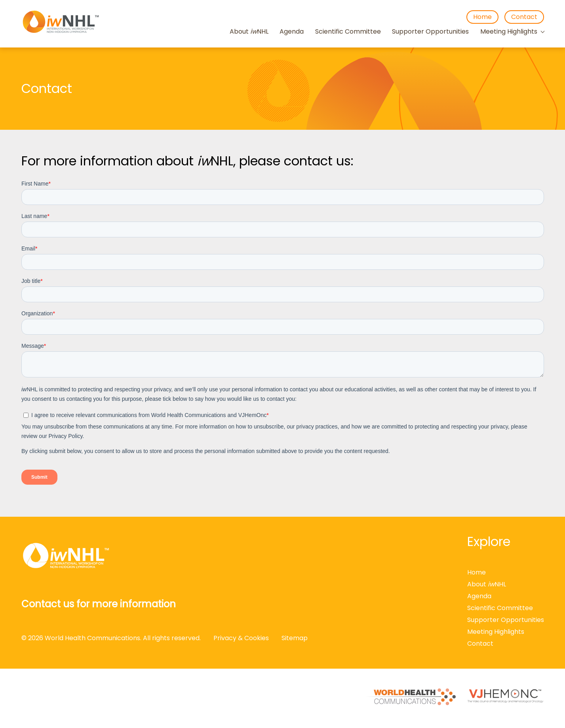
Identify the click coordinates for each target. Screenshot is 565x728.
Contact (524, 17)
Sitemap (295, 638)
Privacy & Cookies (241, 638)
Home (482, 17)
